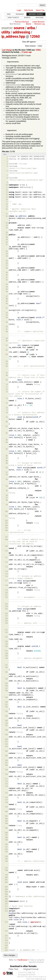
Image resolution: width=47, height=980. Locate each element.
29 (7, 240)
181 (6, 816)
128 (6, 618)
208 (6, 899)
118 (6, 585)
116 (6, 576)
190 (6, 844)
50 (7, 304)
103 (6, 523)
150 (6, 702)
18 (7, 204)
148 (6, 691)
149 (6, 697)
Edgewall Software (28, 975)
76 (7, 408)
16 (7, 199)
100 (6, 511)
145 (6, 683)
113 (6, 567)
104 (6, 525)
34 (7, 256)
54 (7, 318)
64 (7, 361)
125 (6, 609)
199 (6, 875)
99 (7, 505)
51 (7, 308)
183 (6, 821)
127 (6, 616)
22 (7, 216)
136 (6, 646)
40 (7, 275)
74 (7, 398)
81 (7, 426)
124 (6, 606)
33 (7, 254)
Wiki (9, 14)
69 (7, 380)
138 (6, 653)
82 (7, 433)
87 (7, 458)
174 (6, 786)
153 (6, 711)
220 (6, 945)
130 (6, 623)
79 (7, 417)
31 (7, 244)
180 (6, 812)
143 (6, 672)
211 (6, 906)
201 (6, 880)
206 (6, 894)
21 (7, 214)
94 (7, 486)
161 (6, 742)
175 (6, 793)
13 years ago (27, 52)
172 (6, 781)
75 (7, 403)
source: (7, 28)
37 (7, 265)
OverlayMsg (12, 91)
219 (6, 943)
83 (7, 440)
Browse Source (36, 14)
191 (6, 847)
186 (6, 833)
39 (7, 273)
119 (6, 590)
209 (6, 901)
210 (6, 904)
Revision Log (40, 24)
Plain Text (13, 969)
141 (6, 665)
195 (6, 859)
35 (7, 261)
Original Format (31, 969)
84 (7, 442)
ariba (31, 28)
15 (7, 197)
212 (6, 909)
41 (7, 277)
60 (7, 341)
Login (19, 10)
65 (7, 364)
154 (6, 716)
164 (6, 751)
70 (7, 385)
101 (6, 516)
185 (6, 828)
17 (7, 202)
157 (6, 725)
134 (6, 641)
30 (7, 242)
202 (6, 882)
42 (7, 280)
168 (6, 765)
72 (7, 389)
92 (7, 475)
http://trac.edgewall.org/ (36, 979)
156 (6, 723)
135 (6, 644)
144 (6, 679)
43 (7, 284)
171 (6, 779)
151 (6, 704)
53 (7, 315)
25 (7, 228)
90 (7, 468)
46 (7, 292)
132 (6, 632)
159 (6, 735)
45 (7, 289)
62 (7, 350)
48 (7, 299)
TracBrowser (22, 960)
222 (6, 950)
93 (7, 479)
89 (7, 463)
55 (7, 322)
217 (6, 938)
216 (6, 936)
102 (6, 521)
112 (6, 562)
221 (6, 948)
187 (6, 835)
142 (6, 667)
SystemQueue (11, 74)
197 (6, 868)
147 (6, 688)
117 (6, 581)
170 (6, 774)
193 (6, 852)
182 (6, 819)
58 (7, 332)
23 (7, 223)
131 (6, 630)
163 (6, 746)
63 (7, 354)
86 (7, 456)
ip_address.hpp (13, 36)
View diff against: (34, 42)
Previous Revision (22, 22)
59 (7, 338)
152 (6, 707)
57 (7, 329)
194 (6, 856)
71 (7, 387)
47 (7, 296)
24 (7, 225)
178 (6, 802)
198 (6, 870)
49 (7, 301)
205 (6, 892)
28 (7, 237)
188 (6, 837)
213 (6, 911)
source (19, 28)
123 (6, 604)
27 (7, 235)
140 (6, 658)
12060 (35, 36)
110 (6, 551)
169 (6, 770)
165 (6, 756)
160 (6, 739)
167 (6, 763)
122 (6, 597)
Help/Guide (29, 10)
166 (6, 760)
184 (6, 823)
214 (6, 922)
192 (6, 849)
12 (7, 190)
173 (6, 784)
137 (6, 651)
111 (6, 558)
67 (7, 373)
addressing (21, 32)
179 (6, 807)
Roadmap (20, 14)
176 (6, 798)
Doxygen (39, 18)
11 (7, 187)
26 (7, 232)
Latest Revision (38, 22)
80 (7, 422)
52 (7, 313)
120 (6, 592)
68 (7, 375)
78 (7, 413)
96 (7, 495)
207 (6, 896)
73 (7, 392)
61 (7, 345)
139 (6, 656)
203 (6, 887)
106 (6, 530)
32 (7, 251)
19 (7, 207)
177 (6, 800)
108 (6, 540)
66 (7, 366)
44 (7, 287)
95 (7, 491)
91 (7, 472)
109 (6, 546)
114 (6, 571)
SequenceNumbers (13, 119)
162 (6, 744)
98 (7, 500)
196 (6, 861)
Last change (7, 50)
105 (6, 528)
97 (7, 498)
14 (7, 195)
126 (6, 613)
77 (7, 410)
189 (6, 840)
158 (6, 730)
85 (7, 449)
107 (6, 537)
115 (6, 574)
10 (7, 185)
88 (7, 461)
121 (6, 595)
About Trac (40, 10)
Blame (29, 24)
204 (6, 889)
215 (6, 931)
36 (7, 263)
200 (6, 877)
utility (6, 32)
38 (7, 268)
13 (7, 192)
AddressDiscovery (13, 85)
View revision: (30, 46)
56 (7, 327)
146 (6, 686)
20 (7, 209)
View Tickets (13, 18)
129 (6, 621)
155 (6, 721)
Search (27, 18)
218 (6, 940)
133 (6, 637)
